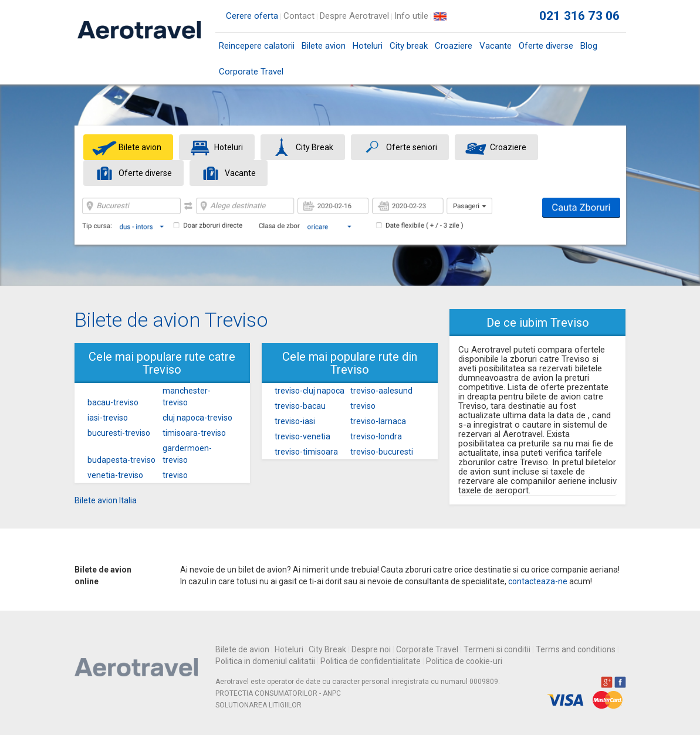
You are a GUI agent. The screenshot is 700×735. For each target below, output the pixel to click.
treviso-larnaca (378, 421)
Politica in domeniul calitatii (265, 661)
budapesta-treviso (121, 460)
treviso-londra (376, 436)
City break (409, 46)
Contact (299, 16)
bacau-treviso (113, 402)
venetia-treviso (115, 475)
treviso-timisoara (306, 452)
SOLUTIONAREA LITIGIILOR (258, 705)
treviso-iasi (295, 421)
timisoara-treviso (194, 433)
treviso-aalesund (381, 391)
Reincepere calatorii (257, 46)
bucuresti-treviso (119, 433)
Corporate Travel (251, 72)
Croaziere (454, 46)
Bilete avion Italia (106, 500)
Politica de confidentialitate (371, 661)
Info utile (411, 16)
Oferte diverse (546, 46)
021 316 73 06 (580, 16)
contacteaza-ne (538, 581)
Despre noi (371, 649)
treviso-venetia (302, 436)
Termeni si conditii (497, 649)
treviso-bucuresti (382, 452)
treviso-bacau (300, 406)
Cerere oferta (252, 16)
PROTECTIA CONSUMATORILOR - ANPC (278, 693)
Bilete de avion (242, 649)
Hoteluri (368, 46)
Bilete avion (324, 50)
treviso (175, 475)
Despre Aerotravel (354, 16)
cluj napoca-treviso (197, 418)
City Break (327, 649)
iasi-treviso (108, 418)
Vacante (496, 46)
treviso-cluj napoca (310, 391)
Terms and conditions (576, 649)
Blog (589, 46)
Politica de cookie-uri (464, 661)
